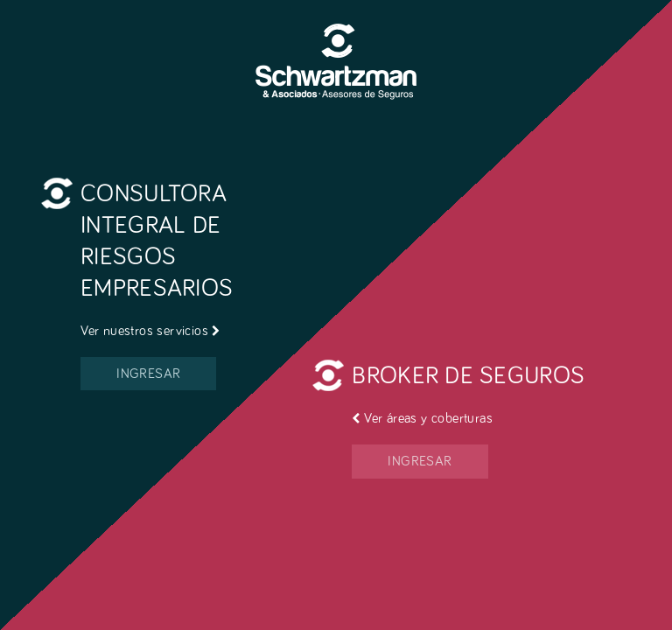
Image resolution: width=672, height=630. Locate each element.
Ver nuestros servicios (150, 331)
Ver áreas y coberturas (422, 418)
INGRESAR (148, 374)
